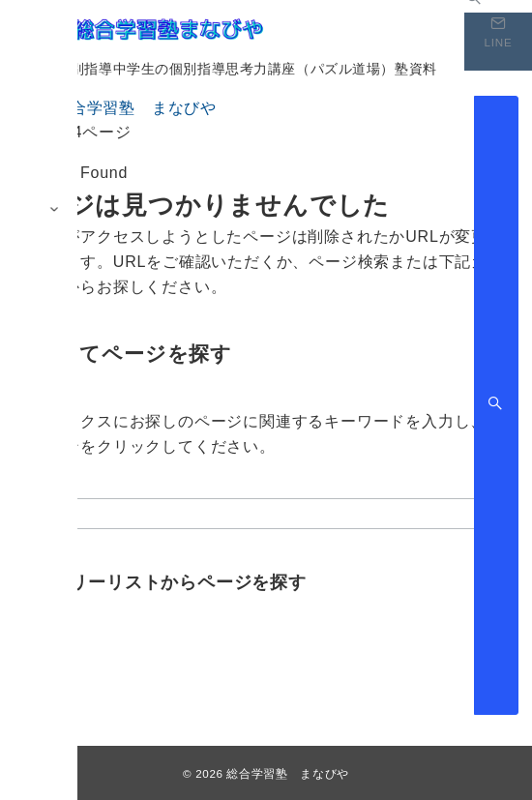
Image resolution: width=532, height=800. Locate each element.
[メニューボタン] (28, 27)
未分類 (40, 671)
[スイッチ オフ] (498, 42)
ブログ (40, 647)
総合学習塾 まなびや (287, 773)
